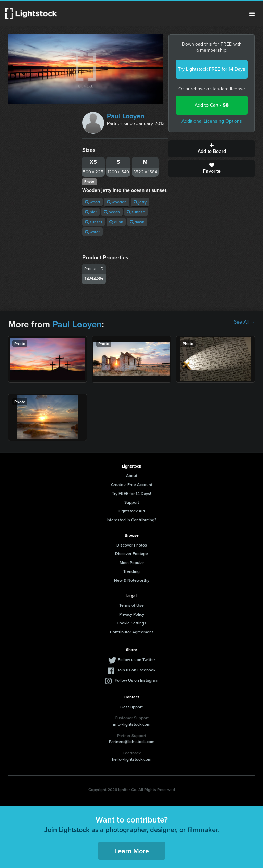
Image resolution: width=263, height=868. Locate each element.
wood (92, 202)
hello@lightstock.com (132, 759)
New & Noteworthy (132, 580)
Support (132, 502)
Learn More (132, 851)
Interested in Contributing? (131, 520)
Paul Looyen (126, 116)
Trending (131, 571)
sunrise (136, 212)
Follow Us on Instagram (136, 680)
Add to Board (212, 149)
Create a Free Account (132, 484)
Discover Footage (131, 554)
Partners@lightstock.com (132, 742)
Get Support (131, 707)
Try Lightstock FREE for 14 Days (212, 69)
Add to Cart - (212, 105)
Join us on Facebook (136, 670)
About (132, 476)
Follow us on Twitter (136, 660)
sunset (94, 222)
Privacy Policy (132, 614)
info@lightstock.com (132, 724)
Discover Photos (132, 545)
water (92, 232)
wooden (117, 202)
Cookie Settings (131, 623)
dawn (137, 222)
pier (91, 212)
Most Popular (132, 562)
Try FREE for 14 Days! (131, 493)
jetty (140, 202)
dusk (116, 222)
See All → (244, 322)
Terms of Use (131, 605)
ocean (112, 212)
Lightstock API (132, 511)
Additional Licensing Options (212, 121)
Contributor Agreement (131, 632)
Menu (252, 14)
